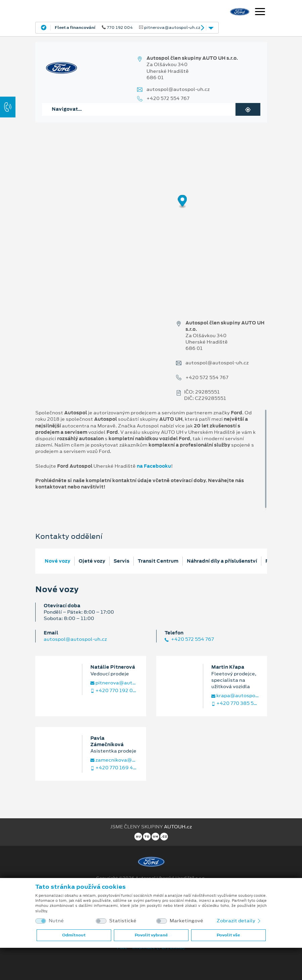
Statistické (123, 921)
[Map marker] (183, 201)
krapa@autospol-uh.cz (235, 696)
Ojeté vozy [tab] (92, 561)
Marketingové (186, 921)
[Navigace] (260, 12)
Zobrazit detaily (239, 921)
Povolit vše (228, 935)
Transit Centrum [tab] (158, 561)
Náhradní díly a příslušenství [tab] (222, 561)
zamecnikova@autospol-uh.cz (114, 760)
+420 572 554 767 (168, 98)
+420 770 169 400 (114, 768)
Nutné (56, 921)
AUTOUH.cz (178, 827)
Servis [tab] (121, 561)
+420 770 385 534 (235, 703)
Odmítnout (74, 935)
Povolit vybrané (151, 935)
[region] (151, 206)
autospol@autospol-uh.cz (178, 89)
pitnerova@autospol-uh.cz (114, 683)
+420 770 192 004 (114, 691)
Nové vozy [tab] (57, 561)
